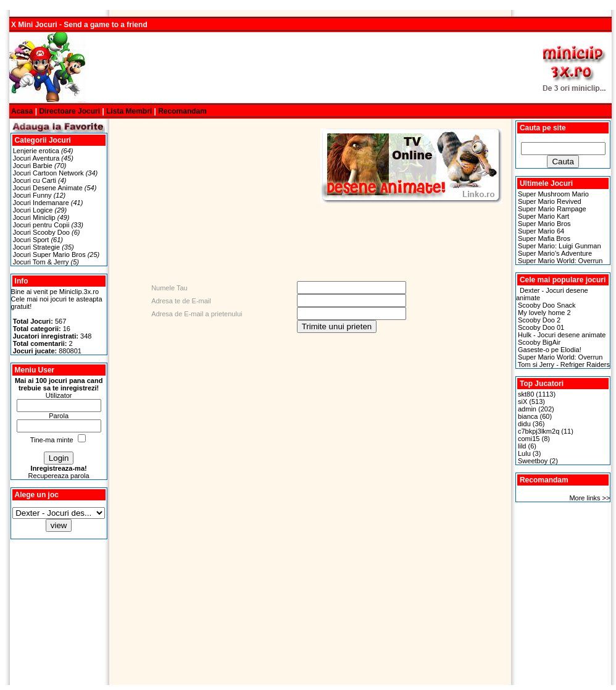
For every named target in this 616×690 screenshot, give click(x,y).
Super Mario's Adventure (555, 253)
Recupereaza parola (59, 476)
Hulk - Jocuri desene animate (562, 335)
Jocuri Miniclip (34, 217)
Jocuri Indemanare (41, 203)
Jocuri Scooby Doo (41, 232)
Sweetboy (533, 461)
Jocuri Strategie (36, 247)
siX (522, 402)
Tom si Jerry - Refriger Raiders (564, 364)
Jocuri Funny (32, 195)
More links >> (589, 498)
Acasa (22, 111)
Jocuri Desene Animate (48, 188)
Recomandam (182, 111)
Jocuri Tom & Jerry (41, 262)
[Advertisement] (310, 68)
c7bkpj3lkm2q (539, 431)
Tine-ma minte (52, 440)
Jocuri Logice (33, 210)
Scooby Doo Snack (547, 305)
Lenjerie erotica (36, 151)
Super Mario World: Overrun (560, 261)
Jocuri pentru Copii (41, 225)
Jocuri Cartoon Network (48, 173)
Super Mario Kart (543, 216)
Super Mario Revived (550, 201)
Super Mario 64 (541, 231)
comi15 (529, 439)
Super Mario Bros (544, 224)
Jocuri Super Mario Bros (49, 255)
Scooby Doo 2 (539, 320)
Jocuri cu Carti (35, 180)
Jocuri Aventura (36, 158)
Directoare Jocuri (69, 111)
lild (522, 446)
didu (524, 424)
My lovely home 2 (544, 313)
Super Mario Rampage (552, 209)
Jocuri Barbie (33, 166)
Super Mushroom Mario (553, 194)
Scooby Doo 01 (541, 327)
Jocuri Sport (31, 240)
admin (527, 409)
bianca (528, 416)
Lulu (524, 453)
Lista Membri (129, 111)
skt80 (526, 394)
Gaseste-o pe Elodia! (550, 350)
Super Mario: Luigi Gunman (560, 246)
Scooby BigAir (539, 342)
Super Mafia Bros (544, 238)
